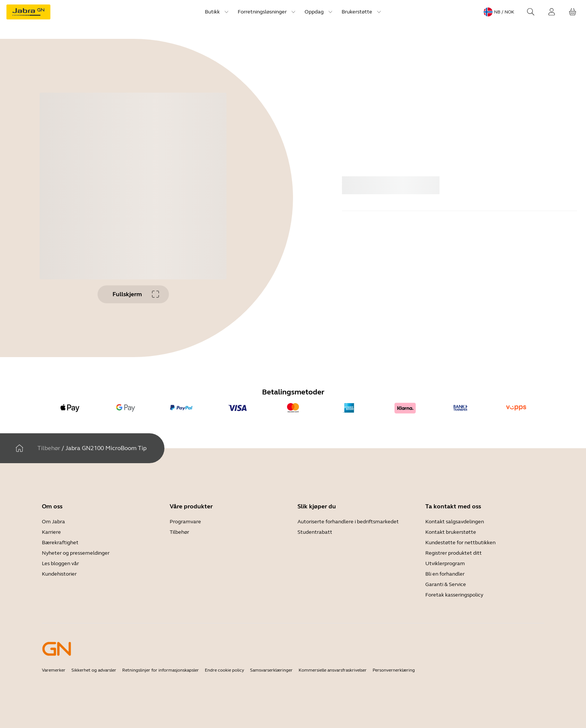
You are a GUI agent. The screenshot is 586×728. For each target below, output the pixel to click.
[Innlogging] (552, 12)
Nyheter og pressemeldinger (76, 553)
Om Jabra (53, 522)
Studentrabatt (315, 532)
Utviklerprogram (445, 563)
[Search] (531, 12)
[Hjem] (19, 448)
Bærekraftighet (60, 543)
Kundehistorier (59, 574)
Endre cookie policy (224, 670)
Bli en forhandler (445, 574)
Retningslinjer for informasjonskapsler (161, 670)
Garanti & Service (446, 584)
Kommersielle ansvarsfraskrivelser (333, 670)
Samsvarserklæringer (271, 670)
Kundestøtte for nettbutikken (460, 543)
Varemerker (54, 670)
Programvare (185, 522)
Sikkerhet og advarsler (94, 670)
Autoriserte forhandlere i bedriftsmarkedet (348, 522)
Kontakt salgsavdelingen (455, 522)
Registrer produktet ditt (454, 553)
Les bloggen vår (60, 563)
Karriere (51, 532)
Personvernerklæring (394, 670)
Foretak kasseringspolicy (454, 595)
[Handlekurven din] (573, 12)
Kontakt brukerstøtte (451, 532)
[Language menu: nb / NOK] (499, 12)
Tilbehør (49, 448)
